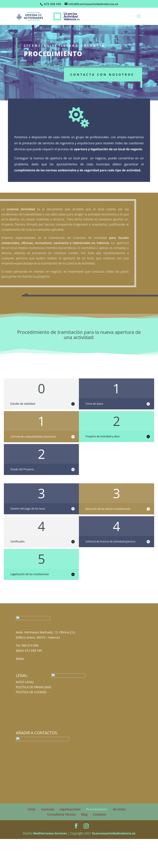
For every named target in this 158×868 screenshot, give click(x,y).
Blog (84, 814)
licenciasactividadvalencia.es (114, 833)
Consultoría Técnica (61, 814)
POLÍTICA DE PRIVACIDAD (34, 687)
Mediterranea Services (50, 833)
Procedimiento (97, 809)
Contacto (100, 814)
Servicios (119, 809)
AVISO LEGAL (25, 682)
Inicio (32, 809)
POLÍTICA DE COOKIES (31, 692)
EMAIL (20, 659)
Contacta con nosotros (102, 75)
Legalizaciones (70, 809)
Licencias (48, 809)
